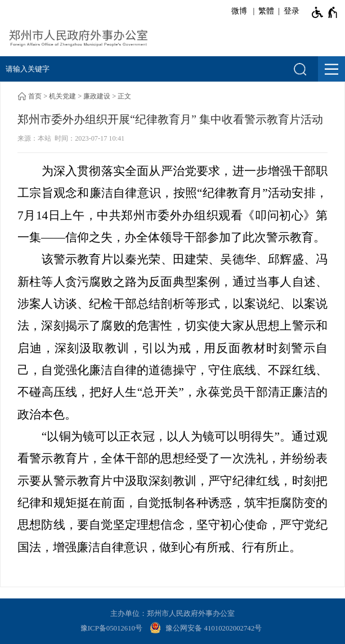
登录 (292, 11)
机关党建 (62, 96)
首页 (35, 96)
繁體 (266, 11)
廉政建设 (97, 96)
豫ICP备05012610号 (111, 628)
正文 (124, 96)
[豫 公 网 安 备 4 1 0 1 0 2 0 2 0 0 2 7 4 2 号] (207, 629)
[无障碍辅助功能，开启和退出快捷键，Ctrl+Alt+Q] (325, 12)
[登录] (290, 11)
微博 (239, 11)
